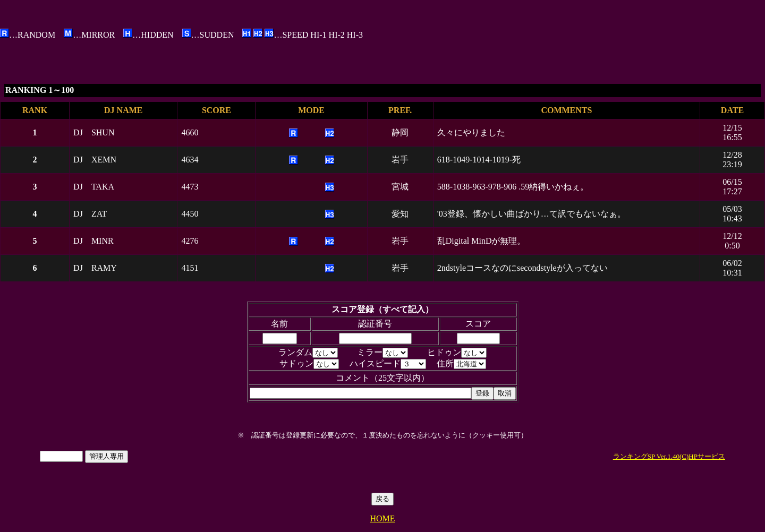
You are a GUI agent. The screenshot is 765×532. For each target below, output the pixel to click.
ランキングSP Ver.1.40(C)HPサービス (669, 456)
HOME (382, 518)
